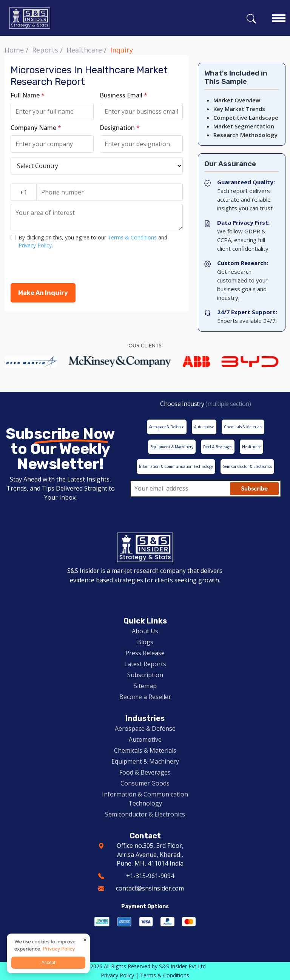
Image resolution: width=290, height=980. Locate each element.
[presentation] (68, 269)
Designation (120, 128)
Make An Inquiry (43, 293)
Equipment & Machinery (145, 761)
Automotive (145, 739)
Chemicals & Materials (145, 750)
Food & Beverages (145, 772)
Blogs (145, 642)
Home (14, 50)
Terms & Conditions (132, 237)
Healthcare (84, 50)
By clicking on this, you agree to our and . (93, 241)
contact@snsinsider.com (150, 888)
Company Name (36, 128)
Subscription (145, 675)
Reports (45, 50)
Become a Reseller (145, 697)
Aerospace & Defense (145, 728)
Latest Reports (145, 664)
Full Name (28, 95)
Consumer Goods (145, 783)
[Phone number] (110, 192)
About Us (145, 631)
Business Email (123, 95)
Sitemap (145, 686)
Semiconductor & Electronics (145, 814)
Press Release (145, 653)
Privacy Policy (35, 245)
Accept (49, 963)
